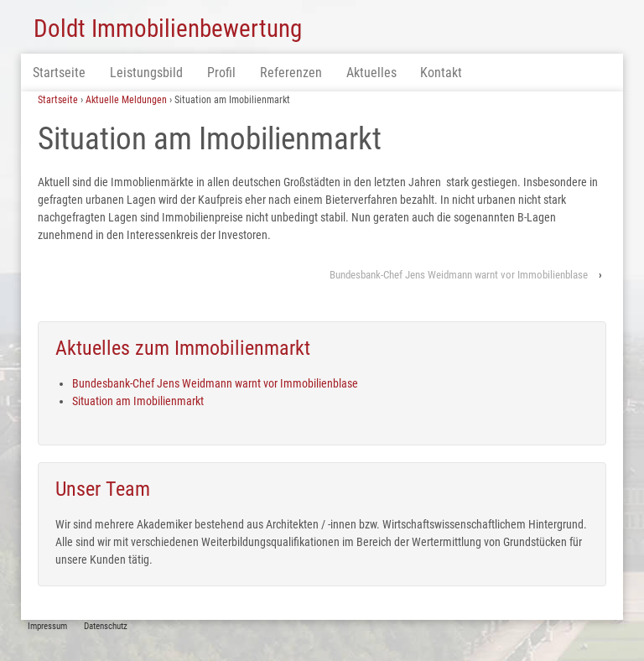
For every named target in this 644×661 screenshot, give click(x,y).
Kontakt (441, 73)
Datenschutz (106, 626)
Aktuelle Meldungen (126, 100)
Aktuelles (371, 73)
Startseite (59, 73)
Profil (221, 73)
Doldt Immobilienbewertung (168, 29)
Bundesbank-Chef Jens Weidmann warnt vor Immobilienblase (459, 275)
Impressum (47, 626)
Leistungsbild (146, 73)
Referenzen (291, 73)
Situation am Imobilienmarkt (138, 401)
